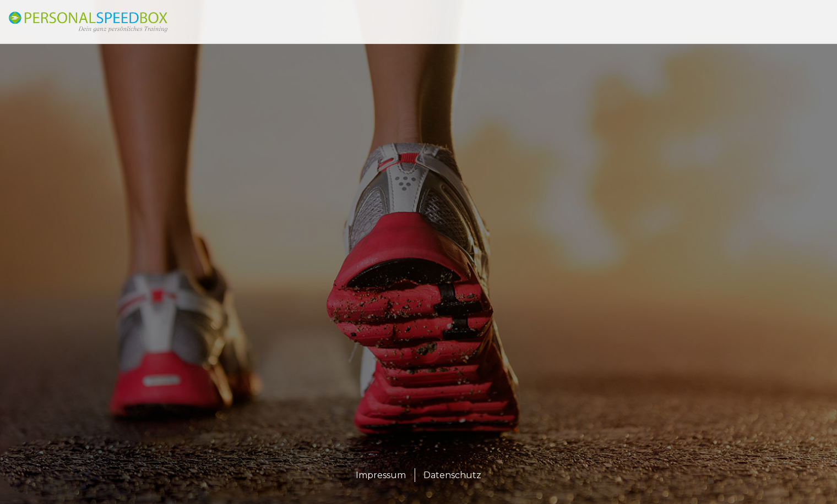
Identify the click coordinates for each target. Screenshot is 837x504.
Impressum (381, 475)
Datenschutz (452, 475)
